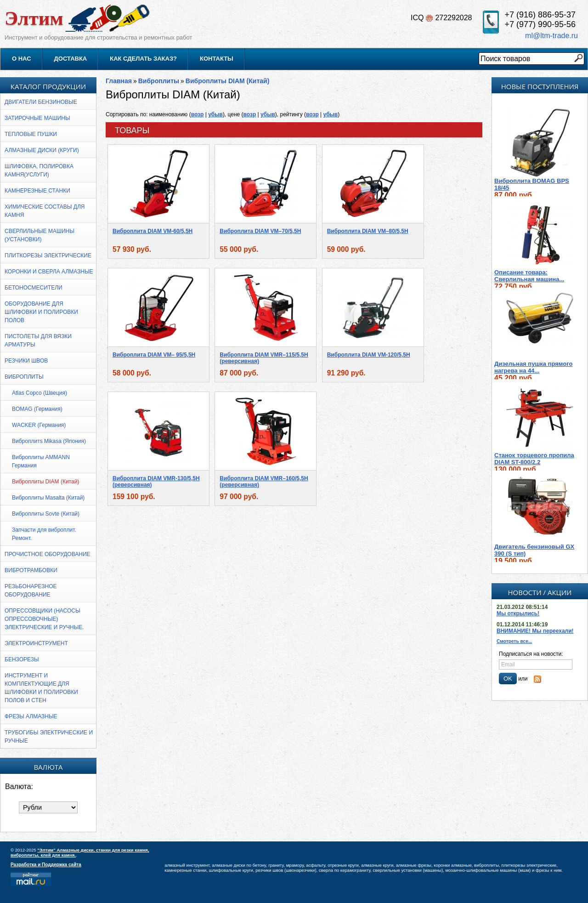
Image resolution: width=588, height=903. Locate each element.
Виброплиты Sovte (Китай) (46, 514)
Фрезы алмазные (31, 716)
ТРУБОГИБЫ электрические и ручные (49, 737)
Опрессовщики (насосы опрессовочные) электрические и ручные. (44, 619)
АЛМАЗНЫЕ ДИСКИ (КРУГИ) (42, 150)
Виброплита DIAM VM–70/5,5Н (260, 231)
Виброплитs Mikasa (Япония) (49, 441)
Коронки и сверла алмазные (49, 272)
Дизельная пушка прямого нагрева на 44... (533, 372)
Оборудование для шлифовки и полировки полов (41, 312)
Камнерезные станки (37, 191)
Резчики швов (26, 361)
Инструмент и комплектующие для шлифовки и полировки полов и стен (41, 688)
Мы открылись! (518, 613)
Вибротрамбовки (31, 570)
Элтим (34, 18)
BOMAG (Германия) (37, 409)
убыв (215, 114)
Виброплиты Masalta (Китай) (48, 498)
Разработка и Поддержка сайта (46, 865)
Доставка (71, 59)
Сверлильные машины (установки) (40, 235)
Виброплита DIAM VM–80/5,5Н (368, 231)
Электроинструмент (36, 643)
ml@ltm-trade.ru (551, 36)
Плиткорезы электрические (48, 256)
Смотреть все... (514, 641)
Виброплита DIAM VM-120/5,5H (369, 355)
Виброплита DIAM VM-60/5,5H (153, 231)
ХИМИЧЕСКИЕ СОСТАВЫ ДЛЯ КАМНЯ (45, 211)
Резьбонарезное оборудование (31, 591)
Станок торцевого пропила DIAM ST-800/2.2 (534, 464)
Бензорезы (22, 659)
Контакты (217, 59)
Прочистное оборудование (48, 554)
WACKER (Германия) (39, 425)
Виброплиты (24, 377)
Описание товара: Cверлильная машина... (529, 281)
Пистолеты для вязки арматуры (38, 341)
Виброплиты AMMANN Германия (41, 461)
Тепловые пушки (31, 134)
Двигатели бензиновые (41, 102)
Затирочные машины (37, 118)
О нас (22, 59)
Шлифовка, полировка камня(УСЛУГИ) (39, 170)
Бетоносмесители (34, 288)
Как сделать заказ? (143, 59)
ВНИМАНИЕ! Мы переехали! (535, 631)
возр (198, 114)
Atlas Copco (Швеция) (40, 393)
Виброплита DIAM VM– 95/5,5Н (154, 355)
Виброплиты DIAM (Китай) (45, 482)
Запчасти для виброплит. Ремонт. (44, 534)
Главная (119, 81)
